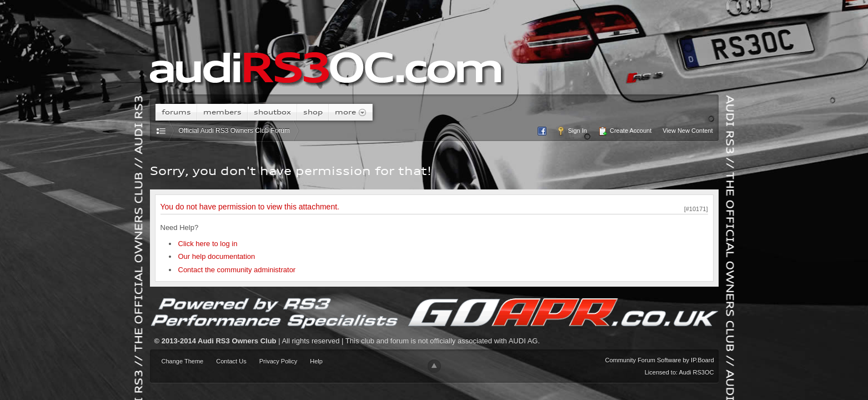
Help (316, 361)
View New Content (688, 131)
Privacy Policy (278, 361)
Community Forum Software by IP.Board (659, 360)
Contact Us (231, 361)
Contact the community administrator (237, 270)
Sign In (572, 131)
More (351, 112)
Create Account (625, 131)
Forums (176, 112)
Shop (313, 112)
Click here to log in (208, 244)
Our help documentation (217, 256)
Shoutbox (272, 112)
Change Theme (183, 361)
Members (222, 112)
